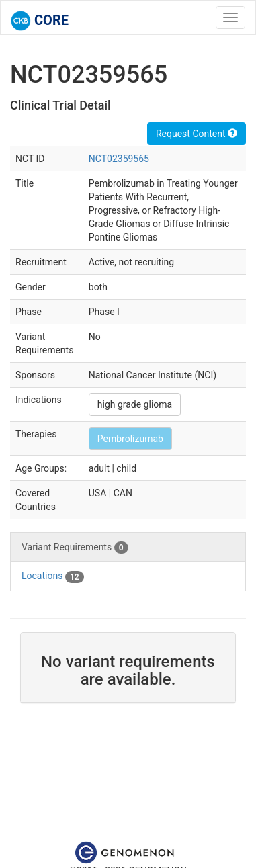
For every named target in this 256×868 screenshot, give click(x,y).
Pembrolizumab (130, 439)
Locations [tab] (53, 576)
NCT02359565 (119, 159)
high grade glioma (135, 404)
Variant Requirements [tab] (75, 548)
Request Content (197, 134)
